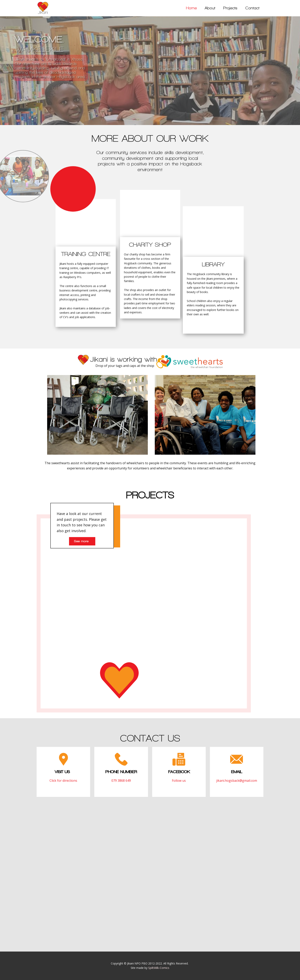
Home (191, 8)
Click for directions (63, 781)
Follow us (179, 781)
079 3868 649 (121, 781)
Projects (230, 8)
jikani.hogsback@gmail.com (237, 781)
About (210, 8)
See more (82, 541)
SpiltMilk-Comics (159, 968)
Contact (252, 8)
